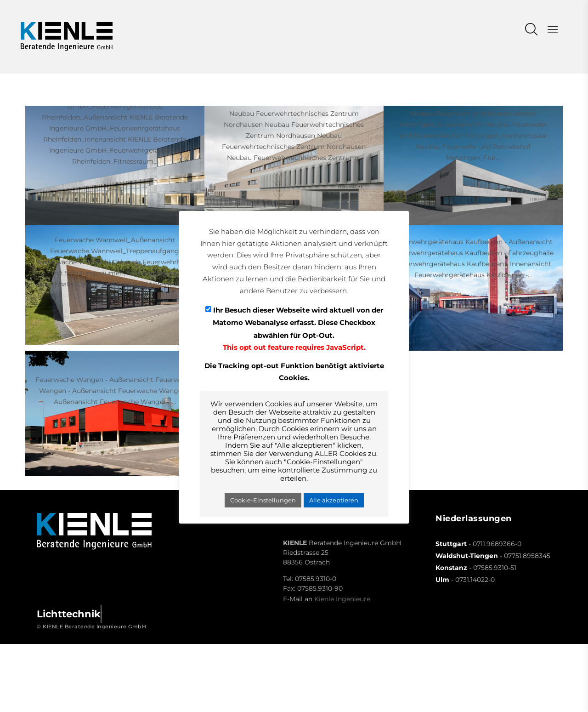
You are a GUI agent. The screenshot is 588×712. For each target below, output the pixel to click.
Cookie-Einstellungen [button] (263, 500)
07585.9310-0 (316, 579)
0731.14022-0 (475, 580)
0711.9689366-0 (497, 544)
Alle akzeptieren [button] (334, 500)
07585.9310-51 (495, 568)
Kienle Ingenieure (342, 599)
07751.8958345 (527, 556)
